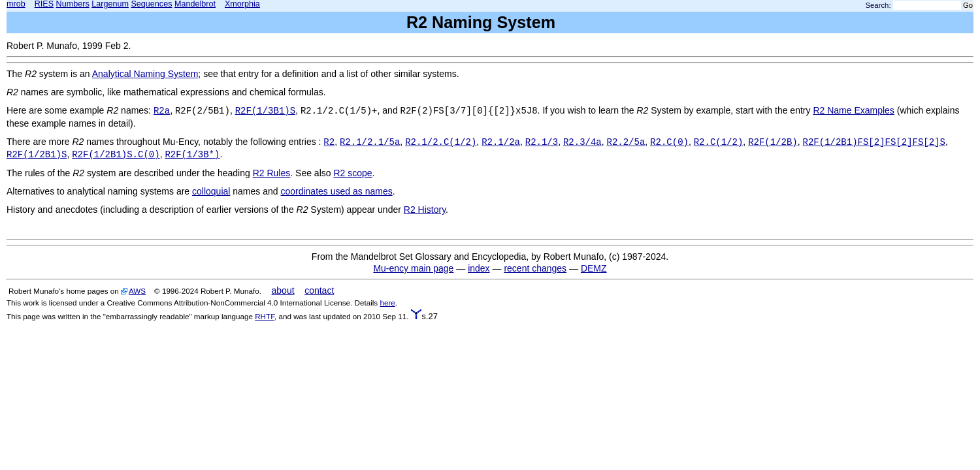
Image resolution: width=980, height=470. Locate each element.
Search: (878, 5)
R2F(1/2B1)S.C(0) (116, 155)
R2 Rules (272, 173)
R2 (329, 142)
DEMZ (594, 268)
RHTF (265, 316)
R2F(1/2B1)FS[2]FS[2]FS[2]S (874, 142)
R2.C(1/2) (719, 142)
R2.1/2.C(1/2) (441, 142)
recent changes (535, 268)
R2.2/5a (626, 142)
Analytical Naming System (145, 74)
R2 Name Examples (854, 110)
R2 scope (352, 173)
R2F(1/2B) (773, 142)
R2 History (425, 210)
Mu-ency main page (413, 268)
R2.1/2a (501, 142)
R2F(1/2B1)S (37, 155)
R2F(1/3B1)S (265, 111)
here (387, 303)
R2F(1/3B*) (192, 155)
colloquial (211, 191)
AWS (137, 291)
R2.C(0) (669, 142)
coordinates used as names (336, 191)
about (283, 290)
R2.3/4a (582, 142)
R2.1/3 (542, 142)
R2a (162, 111)
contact (319, 290)
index (479, 268)
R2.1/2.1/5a (370, 142)
